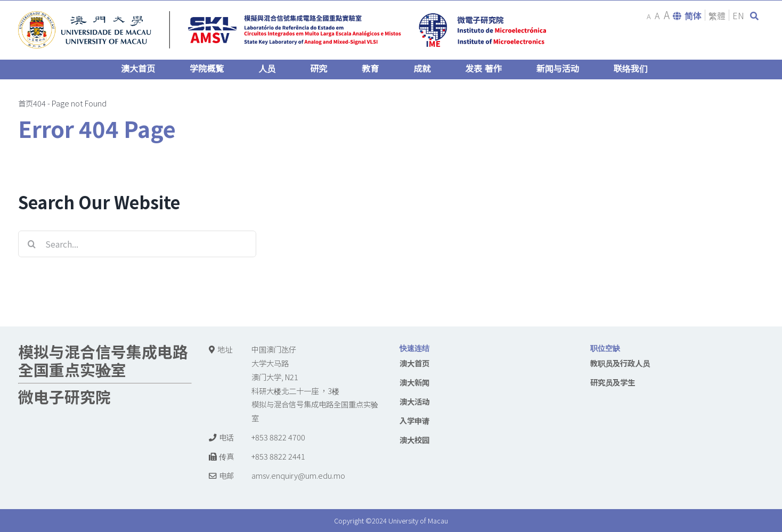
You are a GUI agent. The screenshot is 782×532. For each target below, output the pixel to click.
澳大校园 (414, 440)
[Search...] (137, 244)
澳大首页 (414, 363)
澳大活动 (414, 401)
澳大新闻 (414, 382)
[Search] (31, 244)
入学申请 (414, 420)
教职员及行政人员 (620, 363)
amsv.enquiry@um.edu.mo (298, 475)
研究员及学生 (613, 382)
